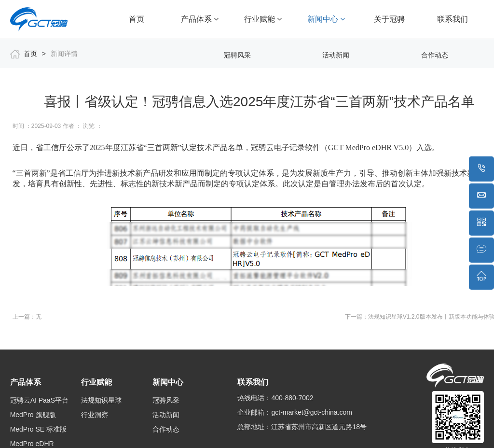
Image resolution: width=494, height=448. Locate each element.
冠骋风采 (237, 55)
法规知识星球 (101, 400)
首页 (137, 19)
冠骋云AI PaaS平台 (39, 400)
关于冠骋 (389, 19)
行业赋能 (263, 19)
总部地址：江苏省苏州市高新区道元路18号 (302, 427)
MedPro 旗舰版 (33, 415)
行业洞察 (95, 415)
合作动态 (435, 55)
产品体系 (200, 19)
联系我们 (453, 19)
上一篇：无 (27, 317)
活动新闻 (336, 55)
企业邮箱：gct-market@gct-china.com (295, 412)
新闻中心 (326, 19)
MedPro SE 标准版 (38, 429)
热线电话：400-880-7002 (275, 398)
